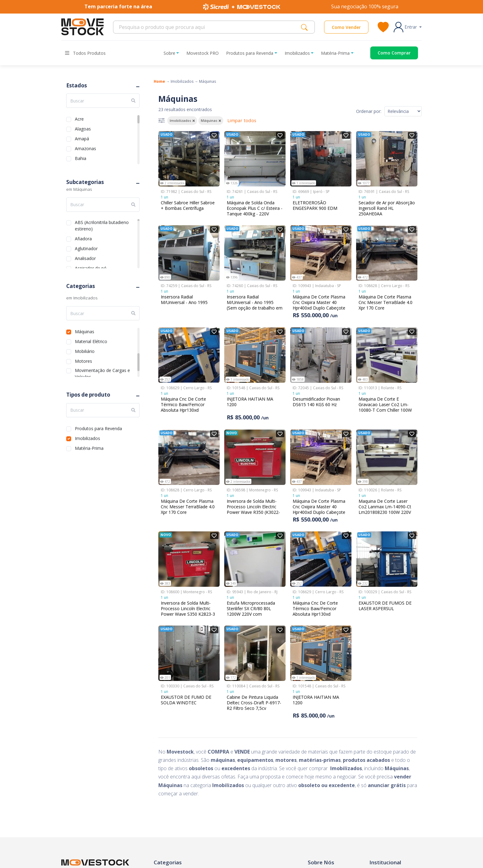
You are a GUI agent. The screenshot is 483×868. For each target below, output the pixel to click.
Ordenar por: (369, 111)
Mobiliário (85, 351)
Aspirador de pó (91, 268)
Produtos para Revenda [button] (250, 53)
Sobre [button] (169, 53)
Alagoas (83, 128)
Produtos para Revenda (98, 428)
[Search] (209, 27)
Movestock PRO (203, 53)
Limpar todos (242, 120)
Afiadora (83, 238)
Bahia (81, 158)
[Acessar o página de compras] (390, 53)
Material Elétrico (91, 341)
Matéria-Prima (89, 448)
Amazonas (85, 148)
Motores (83, 360)
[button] (408, 27)
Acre (79, 118)
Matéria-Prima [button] (335, 53)
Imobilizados (87, 438)
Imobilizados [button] (297, 53)
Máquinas (85, 331)
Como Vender (346, 27)
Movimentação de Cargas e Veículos (102, 370)
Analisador (85, 258)
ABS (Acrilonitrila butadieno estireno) (102, 222)
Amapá (82, 138)
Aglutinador (86, 248)
